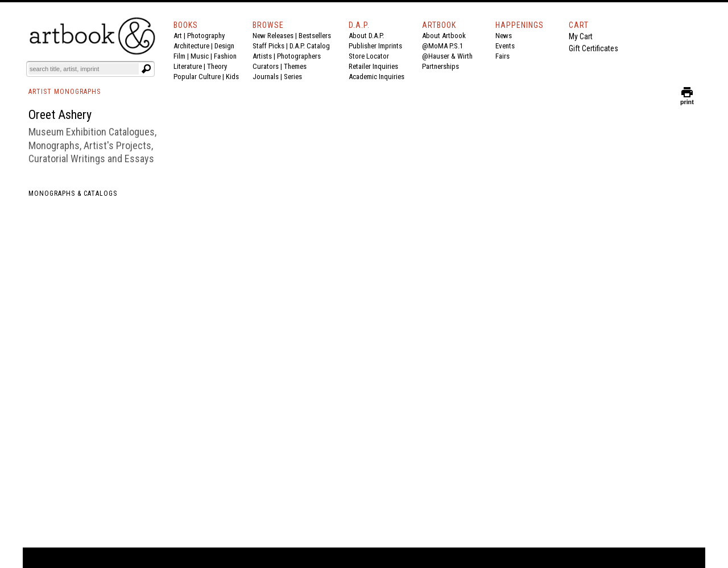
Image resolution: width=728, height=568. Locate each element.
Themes (295, 66)
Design (224, 46)
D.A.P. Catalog (310, 46)
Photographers (299, 56)
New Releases (273, 36)
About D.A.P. (366, 36)
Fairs (502, 56)
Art (178, 36)
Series (293, 77)
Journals (266, 77)
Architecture (191, 46)
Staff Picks (268, 46)
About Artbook (444, 36)
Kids (232, 77)
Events (505, 46)
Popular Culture (197, 77)
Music (200, 56)
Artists (262, 56)
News (504, 36)
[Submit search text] (146, 69)
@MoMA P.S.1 (442, 46)
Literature (188, 66)
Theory (217, 66)
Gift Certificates (593, 48)
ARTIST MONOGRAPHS (65, 92)
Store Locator (369, 56)
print (687, 99)
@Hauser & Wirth (447, 56)
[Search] (84, 69)
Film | (182, 56)
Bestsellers (315, 36)
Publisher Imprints (375, 46)
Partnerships (440, 66)
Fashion (225, 56)
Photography (206, 36)
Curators (266, 66)
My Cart (581, 36)
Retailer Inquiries (373, 66)
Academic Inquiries (377, 77)
